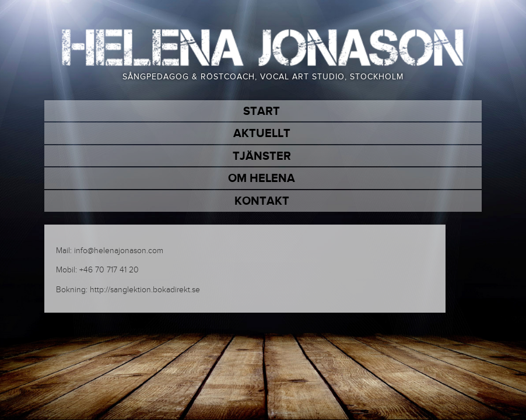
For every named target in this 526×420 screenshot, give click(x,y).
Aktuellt (262, 134)
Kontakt (262, 201)
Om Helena (262, 178)
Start (262, 111)
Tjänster (262, 156)
